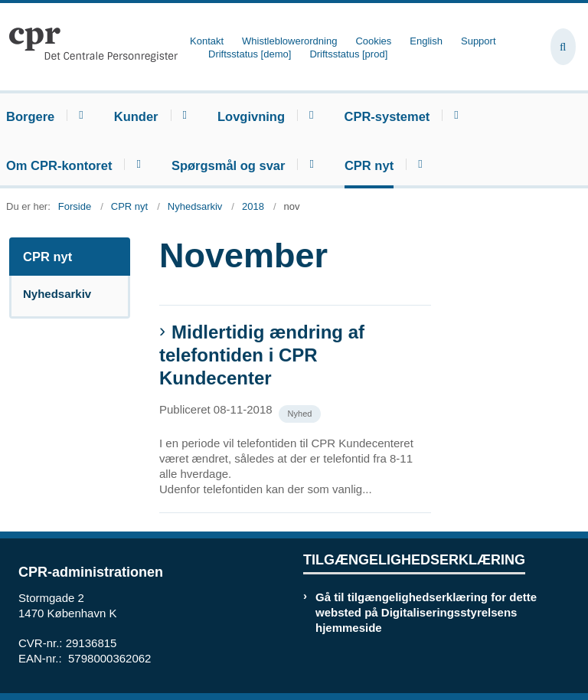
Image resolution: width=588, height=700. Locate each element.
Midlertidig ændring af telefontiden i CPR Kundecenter (262, 355)
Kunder (136, 116)
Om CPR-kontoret (59, 165)
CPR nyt (369, 165)
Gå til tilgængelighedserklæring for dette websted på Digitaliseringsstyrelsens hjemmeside (426, 612)
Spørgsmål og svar (229, 165)
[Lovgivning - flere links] (309, 115)
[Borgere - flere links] (78, 115)
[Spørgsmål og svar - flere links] (309, 164)
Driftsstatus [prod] (348, 54)
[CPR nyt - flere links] (418, 164)
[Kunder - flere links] (183, 115)
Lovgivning (251, 116)
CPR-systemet (387, 116)
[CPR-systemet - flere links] (454, 115)
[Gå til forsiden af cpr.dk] (89, 47)
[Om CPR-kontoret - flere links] (136, 164)
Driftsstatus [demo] (250, 54)
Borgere (30, 116)
